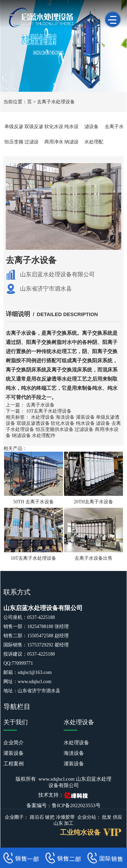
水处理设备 (43, 417)
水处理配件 (44, 436)
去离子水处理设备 (56, 102)
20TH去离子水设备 (94, 502)
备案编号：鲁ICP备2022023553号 (63, 805)
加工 (69, 823)
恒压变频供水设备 (55, 429)
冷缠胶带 (65, 817)
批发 (107, 817)
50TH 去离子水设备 (34, 502)
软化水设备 (63, 423)
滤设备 (91, 127)
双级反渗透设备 (33, 423)
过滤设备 (84, 429)
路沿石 (37, 817)
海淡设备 (65, 417)
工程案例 (14, 764)
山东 (58, 823)
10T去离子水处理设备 (49, 411)
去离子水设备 (40, 405)
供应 (118, 817)
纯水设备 (85, 423)
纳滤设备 (21, 436)
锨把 (50, 817)
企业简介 (14, 743)
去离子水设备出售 (93, 558)
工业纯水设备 (80, 832)
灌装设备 (85, 417)
